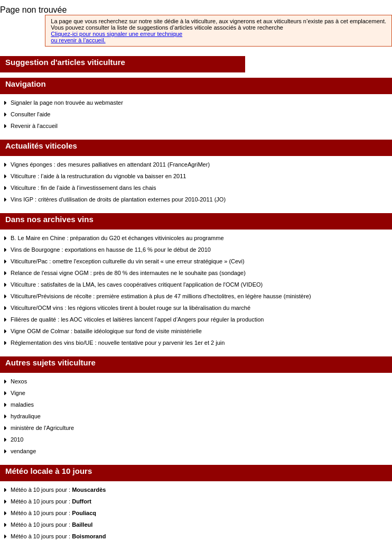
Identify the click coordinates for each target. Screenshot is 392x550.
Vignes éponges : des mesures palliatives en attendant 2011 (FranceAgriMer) (110, 164)
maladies (22, 405)
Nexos (19, 381)
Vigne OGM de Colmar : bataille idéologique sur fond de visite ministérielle (106, 331)
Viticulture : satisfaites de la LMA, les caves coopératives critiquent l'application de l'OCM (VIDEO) (137, 285)
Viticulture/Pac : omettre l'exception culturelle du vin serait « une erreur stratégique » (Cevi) (128, 261)
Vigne (18, 393)
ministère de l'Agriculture (42, 428)
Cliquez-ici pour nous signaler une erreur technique (116, 34)
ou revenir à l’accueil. (78, 40)
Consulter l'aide (30, 114)
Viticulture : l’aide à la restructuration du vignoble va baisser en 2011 (98, 176)
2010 (17, 439)
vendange (23, 451)
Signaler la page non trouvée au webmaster (67, 103)
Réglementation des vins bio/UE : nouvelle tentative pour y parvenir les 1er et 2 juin (118, 343)
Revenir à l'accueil (34, 126)
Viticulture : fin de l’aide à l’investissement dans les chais (83, 188)
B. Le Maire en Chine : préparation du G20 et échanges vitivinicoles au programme (117, 238)
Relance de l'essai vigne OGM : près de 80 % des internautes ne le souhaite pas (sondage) (128, 273)
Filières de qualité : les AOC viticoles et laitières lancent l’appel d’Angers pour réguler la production (137, 319)
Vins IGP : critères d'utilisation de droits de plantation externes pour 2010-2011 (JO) (118, 199)
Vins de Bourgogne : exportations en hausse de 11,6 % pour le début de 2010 (111, 250)
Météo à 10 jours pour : (58, 490)
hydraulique (26, 416)
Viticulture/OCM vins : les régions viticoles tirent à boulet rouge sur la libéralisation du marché (130, 308)
